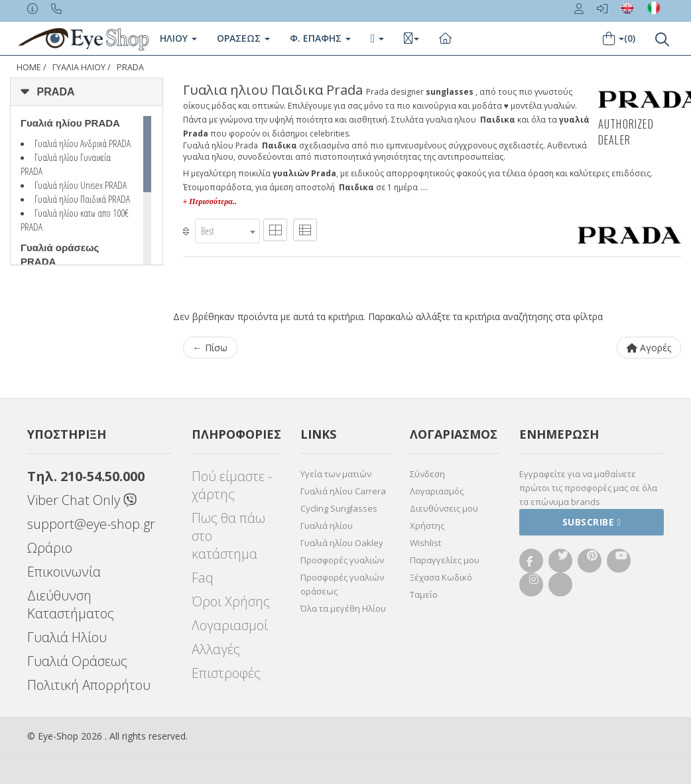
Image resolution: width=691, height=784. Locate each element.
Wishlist (425, 543)
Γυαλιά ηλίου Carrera (343, 491)
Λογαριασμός (437, 491)
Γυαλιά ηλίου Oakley (342, 543)
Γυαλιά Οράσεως (77, 661)
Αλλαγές (216, 649)
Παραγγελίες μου (445, 560)
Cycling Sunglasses (339, 508)
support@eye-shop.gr (91, 524)
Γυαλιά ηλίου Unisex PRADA (81, 185)
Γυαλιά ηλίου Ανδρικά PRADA (83, 143)
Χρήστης (427, 526)
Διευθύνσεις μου (444, 508)
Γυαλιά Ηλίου (67, 637)
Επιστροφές (226, 673)
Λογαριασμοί (230, 625)
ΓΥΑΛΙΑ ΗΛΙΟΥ (79, 67)
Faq (203, 578)
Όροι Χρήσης (231, 601)
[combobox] (227, 231)
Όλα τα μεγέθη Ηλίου (343, 608)
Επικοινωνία (64, 572)
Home (29, 67)
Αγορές (649, 348)
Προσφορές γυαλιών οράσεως (342, 584)
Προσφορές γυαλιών (342, 560)
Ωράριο (50, 548)
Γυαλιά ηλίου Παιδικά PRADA (82, 199)
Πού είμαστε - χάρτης (232, 485)
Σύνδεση (427, 474)
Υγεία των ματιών (336, 474)
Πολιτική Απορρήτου (89, 685)
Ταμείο (424, 594)
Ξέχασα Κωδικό (441, 577)
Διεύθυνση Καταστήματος (71, 604)
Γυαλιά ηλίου (327, 526)
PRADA (130, 67)
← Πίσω (210, 348)
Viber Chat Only (82, 500)
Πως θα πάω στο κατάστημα (228, 536)
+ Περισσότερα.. (210, 201)
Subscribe (592, 522)
